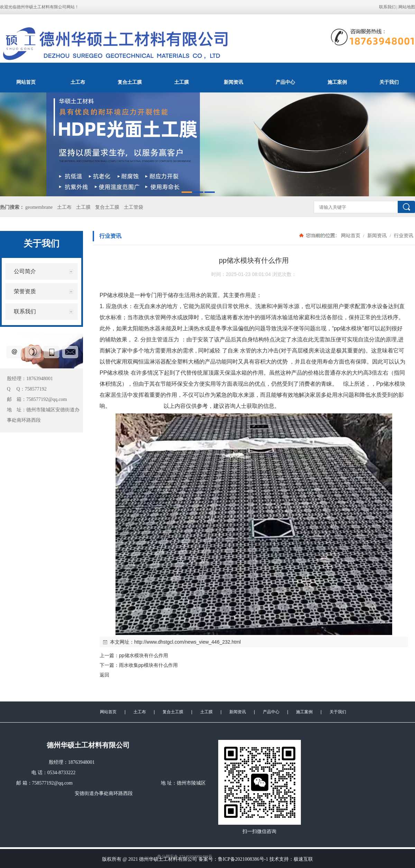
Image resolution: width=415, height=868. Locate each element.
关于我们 (389, 82)
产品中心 (285, 82)
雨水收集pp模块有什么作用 (148, 665)
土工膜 (182, 82)
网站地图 (407, 7)
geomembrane (39, 207)
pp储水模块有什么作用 (144, 655)
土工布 (78, 82)
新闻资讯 (233, 82)
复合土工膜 (130, 82)
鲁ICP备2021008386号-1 (243, 859)
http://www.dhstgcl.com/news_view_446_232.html (187, 642)
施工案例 (337, 82)
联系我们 (387, 7)
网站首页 (26, 82)
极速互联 (303, 859)
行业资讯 (403, 235)
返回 (104, 675)
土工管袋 (133, 207)
